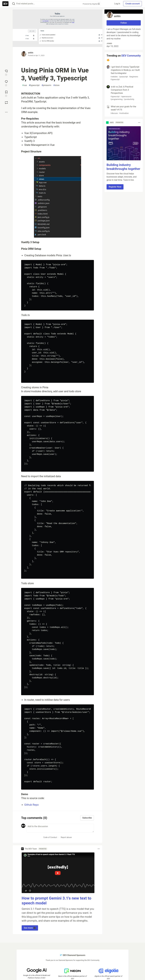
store (56, 85)
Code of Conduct (50, 837)
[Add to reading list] (6, 93)
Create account (133, 4)
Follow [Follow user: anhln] (124, 23)
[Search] (14, 4)
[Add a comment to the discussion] (60, 828)
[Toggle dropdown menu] (99, 849)
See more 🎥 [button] (30, 928)
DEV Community (131, 56)
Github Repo (31, 805)
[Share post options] (6, 112)
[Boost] (6, 103)
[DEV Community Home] (5, 4)
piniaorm (46, 85)
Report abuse (66, 837)
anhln (31, 53)
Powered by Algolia (91, 4)
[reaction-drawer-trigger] (6, 72)
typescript (34, 85)
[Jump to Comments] (6, 83)
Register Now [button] (115, 187)
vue (24, 85)
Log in (117, 4)
